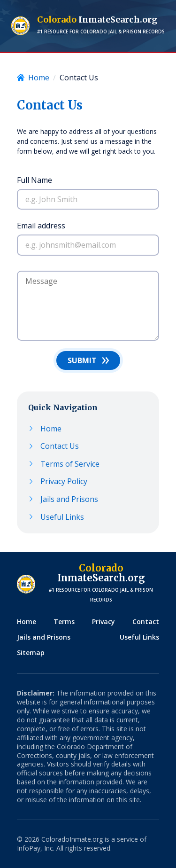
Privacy (103, 622)
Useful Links (62, 517)
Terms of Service (70, 464)
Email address (41, 226)
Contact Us (60, 446)
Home (51, 429)
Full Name (34, 180)
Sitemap (31, 653)
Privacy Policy (64, 481)
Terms (64, 622)
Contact (146, 622)
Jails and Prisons (69, 499)
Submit (82, 360)
